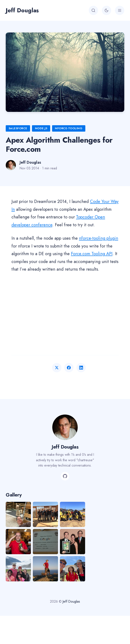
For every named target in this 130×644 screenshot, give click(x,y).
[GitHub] (65, 476)
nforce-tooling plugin (99, 238)
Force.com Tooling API (92, 254)
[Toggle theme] (106, 10)
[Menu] (120, 10)
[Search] (93, 10)
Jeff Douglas (22, 10)
